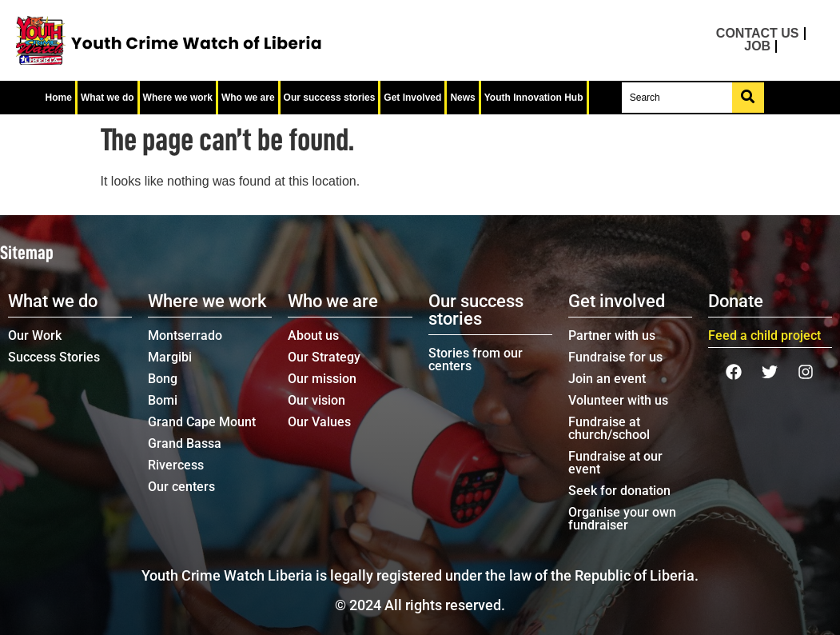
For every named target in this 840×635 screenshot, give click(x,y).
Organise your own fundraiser (622, 519)
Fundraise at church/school (609, 428)
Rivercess (176, 465)
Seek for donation (619, 491)
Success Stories (54, 357)
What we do (107, 98)
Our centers (181, 487)
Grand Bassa (185, 443)
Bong (163, 379)
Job (757, 46)
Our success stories (330, 98)
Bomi (163, 400)
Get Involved (412, 98)
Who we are (248, 98)
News (462, 98)
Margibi (170, 357)
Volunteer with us (618, 400)
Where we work (178, 98)
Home (59, 98)
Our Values (319, 422)
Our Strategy (324, 357)
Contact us (758, 34)
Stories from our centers (476, 359)
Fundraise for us (615, 357)
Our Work (35, 335)
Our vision (316, 400)
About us (313, 335)
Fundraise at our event (615, 463)
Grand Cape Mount (202, 422)
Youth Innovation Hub (534, 98)
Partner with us (612, 335)
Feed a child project (764, 335)
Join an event (607, 379)
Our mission (322, 379)
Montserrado (185, 335)
